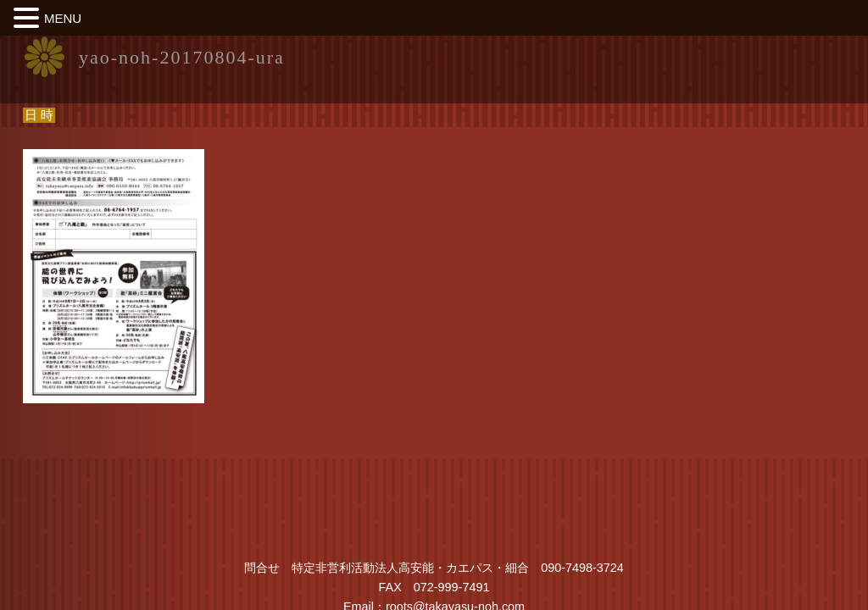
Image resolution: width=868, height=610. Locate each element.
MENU (63, 18)
